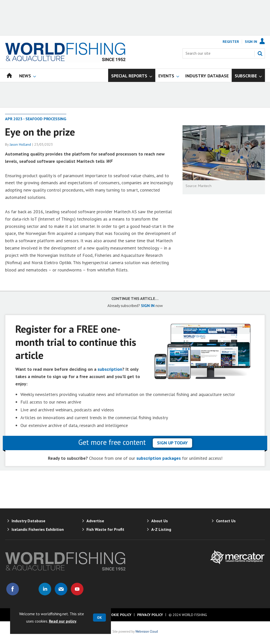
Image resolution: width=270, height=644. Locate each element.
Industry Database (28, 521)
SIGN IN (148, 305)
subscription (110, 369)
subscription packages (159, 458)
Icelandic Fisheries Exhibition (38, 529)
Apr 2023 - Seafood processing (36, 119)
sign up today (172, 443)
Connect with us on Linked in (45, 589)
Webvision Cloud (147, 631)
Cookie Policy (119, 615)
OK (99, 618)
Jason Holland (20, 144)
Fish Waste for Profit (105, 529)
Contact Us (226, 521)
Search (260, 53)
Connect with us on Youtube (77, 589)
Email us (61, 589)
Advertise (95, 521)
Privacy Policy (150, 615)
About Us (160, 521)
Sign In (251, 42)
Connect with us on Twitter (29, 589)
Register (231, 42)
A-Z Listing (161, 529)
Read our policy (63, 621)
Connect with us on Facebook (13, 589)
